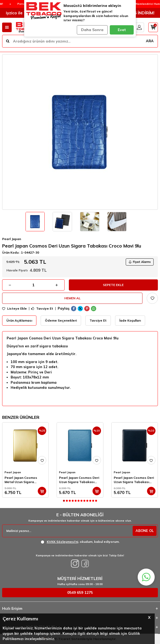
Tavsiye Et (42, 309)
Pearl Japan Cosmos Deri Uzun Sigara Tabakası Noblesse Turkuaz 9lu (79, 480)
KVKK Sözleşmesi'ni (62, 542)
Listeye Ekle (14, 309)
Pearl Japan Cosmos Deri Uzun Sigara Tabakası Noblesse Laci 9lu (134, 480)
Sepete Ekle (113, 285)
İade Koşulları (130, 320)
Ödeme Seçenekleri (61, 320)
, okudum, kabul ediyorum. (80, 542)
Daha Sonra (92, 30)
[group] (80, 132)
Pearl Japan (12, 239)
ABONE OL (145, 531)
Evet (122, 30)
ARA (150, 41)
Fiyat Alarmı (140, 262)
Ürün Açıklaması (19, 320)
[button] (64, 501)
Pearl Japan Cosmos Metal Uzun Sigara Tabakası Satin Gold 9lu (24, 480)
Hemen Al (72, 298)
